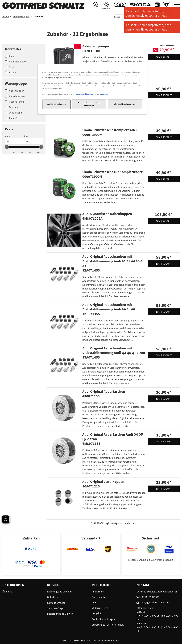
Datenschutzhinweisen (84, 94)
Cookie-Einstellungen (56, 104)
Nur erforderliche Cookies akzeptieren (89, 104)
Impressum (104, 94)
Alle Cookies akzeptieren (125, 104)
